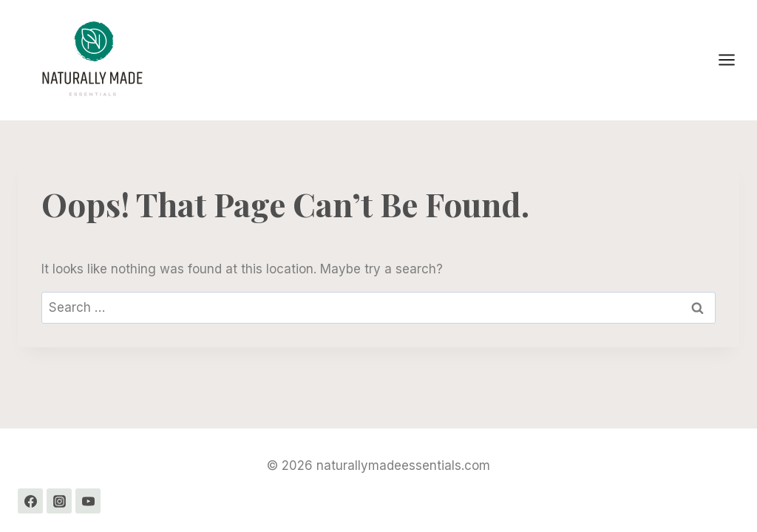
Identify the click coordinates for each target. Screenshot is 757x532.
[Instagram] (59, 501)
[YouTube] (88, 501)
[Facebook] (30, 501)
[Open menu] (734, 60)
